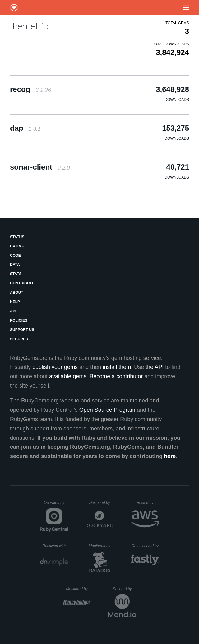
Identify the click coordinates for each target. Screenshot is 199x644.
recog (30, 89)
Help (15, 302)
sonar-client (40, 167)
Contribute (22, 283)
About (17, 293)
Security (19, 339)
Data (15, 265)
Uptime (17, 246)
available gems (68, 376)
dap (25, 128)
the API (155, 367)
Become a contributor (116, 376)
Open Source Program (107, 410)
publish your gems (55, 367)
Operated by (56, 505)
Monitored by (101, 546)
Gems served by (145, 546)
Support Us (22, 330)
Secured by (125, 589)
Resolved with (55, 546)
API (13, 311)
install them (117, 367)
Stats (16, 274)
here (170, 456)
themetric (29, 26)
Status (17, 237)
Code (15, 256)
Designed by (101, 503)
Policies (19, 320)
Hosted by (148, 503)
